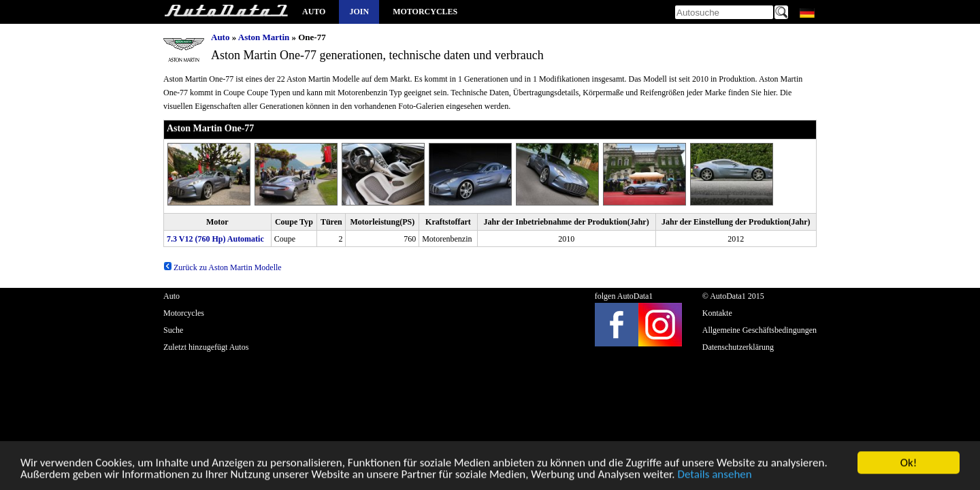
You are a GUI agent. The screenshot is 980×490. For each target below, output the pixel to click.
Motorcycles (425, 12)
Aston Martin (264, 37)
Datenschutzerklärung (738, 347)
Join (359, 12)
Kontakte (717, 313)
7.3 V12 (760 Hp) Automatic (215, 239)
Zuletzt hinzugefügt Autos (206, 347)
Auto (314, 12)
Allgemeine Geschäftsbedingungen (759, 330)
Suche (173, 330)
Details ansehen (714, 477)
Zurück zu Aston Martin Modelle (223, 267)
